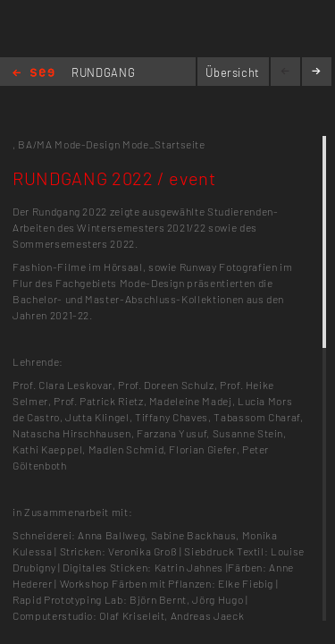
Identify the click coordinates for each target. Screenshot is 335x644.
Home (33, 74)
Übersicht (233, 72)
